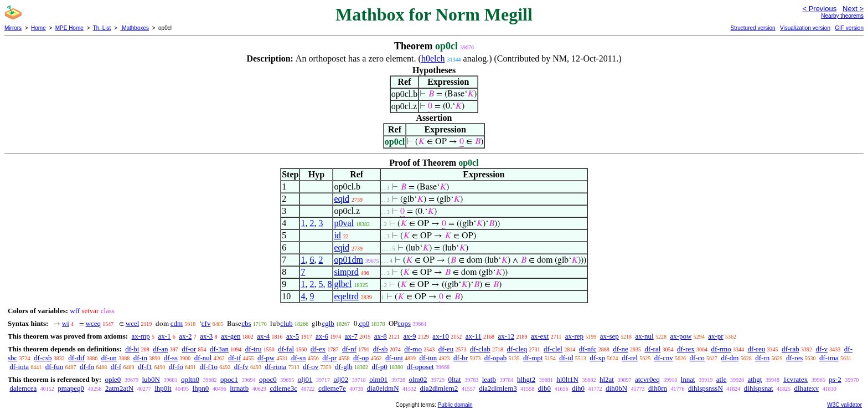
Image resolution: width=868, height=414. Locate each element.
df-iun (428, 358)
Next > (853, 9)
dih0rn (658, 388)
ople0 (113, 379)
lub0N (151, 379)
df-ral (652, 349)
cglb (328, 323)
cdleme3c (283, 388)
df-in (140, 358)
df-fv (241, 367)
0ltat (455, 379)
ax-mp (141, 336)
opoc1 (229, 379)
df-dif (76, 358)
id (337, 235)
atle (722, 379)
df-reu (756, 349)
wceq (93, 323)
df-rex (686, 349)
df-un (109, 358)
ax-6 (322, 336)
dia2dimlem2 (439, 388)
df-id (566, 358)
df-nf (349, 349)
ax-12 (507, 336)
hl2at (607, 379)
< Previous (819, 9)
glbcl (343, 284)
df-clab (480, 349)
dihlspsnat (759, 388)
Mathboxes (135, 28)
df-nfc (588, 349)
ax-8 (381, 336)
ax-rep (574, 336)
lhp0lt (163, 388)
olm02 (418, 379)
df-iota (19, 367)
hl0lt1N (567, 379)
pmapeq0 (71, 388)
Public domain (455, 405)
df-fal (286, 349)
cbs (246, 323)
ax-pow (681, 336)
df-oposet (420, 367)
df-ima (829, 358)
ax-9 (410, 336)
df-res (794, 358)
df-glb (344, 367)
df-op (361, 358)
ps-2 (835, 379)
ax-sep (609, 336)
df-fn (87, 367)
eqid (342, 199)
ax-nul (644, 336)
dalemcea (23, 388)
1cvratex (795, 379)
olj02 (341, 379)
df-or (189, 349)
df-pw (266, 358)
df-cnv (664, 358)
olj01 (305, 379)
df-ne (620, 349)
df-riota (275, 367)
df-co (697, 358)
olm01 (378, 379)
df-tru (254, 349)
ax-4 (263, 336)
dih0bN (616, 388)
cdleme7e (332, 388)
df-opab (495, 358)
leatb (489, 379)
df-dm (730, 358)
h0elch (433, 58)
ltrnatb (239, 388)
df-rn (762, 358)
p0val (344, 223)
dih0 (578, 388)
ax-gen (231, 336)
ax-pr (715, 336)
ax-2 (185, 336)
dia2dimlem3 (498, 388)
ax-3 (206, 336)
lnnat (688, 379)
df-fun (55, 367)
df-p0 (380, 367)
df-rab (790, 349)
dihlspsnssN (706, 388)
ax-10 (441, 336)
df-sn (299, 358)
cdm (177, 323)
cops (404, 323)
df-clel (553, 349)
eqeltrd (346, 296)
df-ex (318, 349)
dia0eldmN (383, 388)
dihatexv (807, 388)
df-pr (329, 358)
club (286, 323)
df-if (234, 358)
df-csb (43, 358)
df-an (160, 349)
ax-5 (293, 336)
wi (66, 323)
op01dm (348, 260)
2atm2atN (119, 388)
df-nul (203, 358)
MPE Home (69, 28)
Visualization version (805, 28)
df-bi (132, 349)
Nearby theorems (842, 16)
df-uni (394, 358)
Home (38, 28)
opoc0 (268, 379)
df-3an (219, 349)
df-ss (171, 358)
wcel (133, 323)
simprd (346, 272)
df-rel (630, 358)
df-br (461, 358)
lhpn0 (201, 388)
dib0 (544, 388)
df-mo (413, 349)
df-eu (446, 349)
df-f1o (208, 367)
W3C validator (844, 405)
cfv (206, 323)
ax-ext (540, 336)
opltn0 (190, 379)
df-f (116, 367)
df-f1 (145, 367)
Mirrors (13, 28)
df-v (821, 349)
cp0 (365, 323)
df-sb (381, 349)
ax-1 (165, 336)
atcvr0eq (647, 379)
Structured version (753, 28)
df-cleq (517, 349)
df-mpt (533, 358)
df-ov (311, 367)
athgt (755, 379)
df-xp (597, 358)
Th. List (102, 28)
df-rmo (721, 349)
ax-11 (474, 336)
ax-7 (351, 336)
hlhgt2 (526, 379)
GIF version (849, 28)
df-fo (176, 367)
